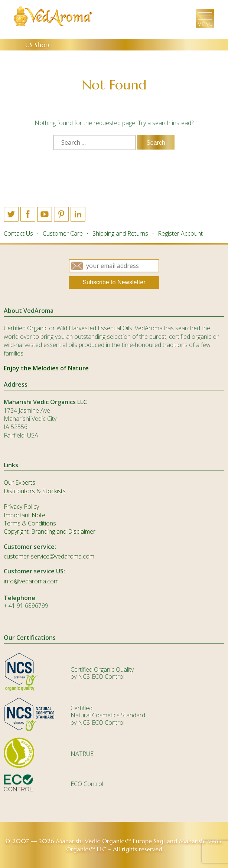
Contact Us (18, 233)
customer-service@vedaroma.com (49, 556)
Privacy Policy (21, 507)
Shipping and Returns (120, 233)
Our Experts (19, 482)
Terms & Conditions (30, 523)
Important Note (25, 515)
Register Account (180, 233)
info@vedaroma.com (31, 581)
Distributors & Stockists (35, 491)
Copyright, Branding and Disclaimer (50, 531)
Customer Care (63, 233)
